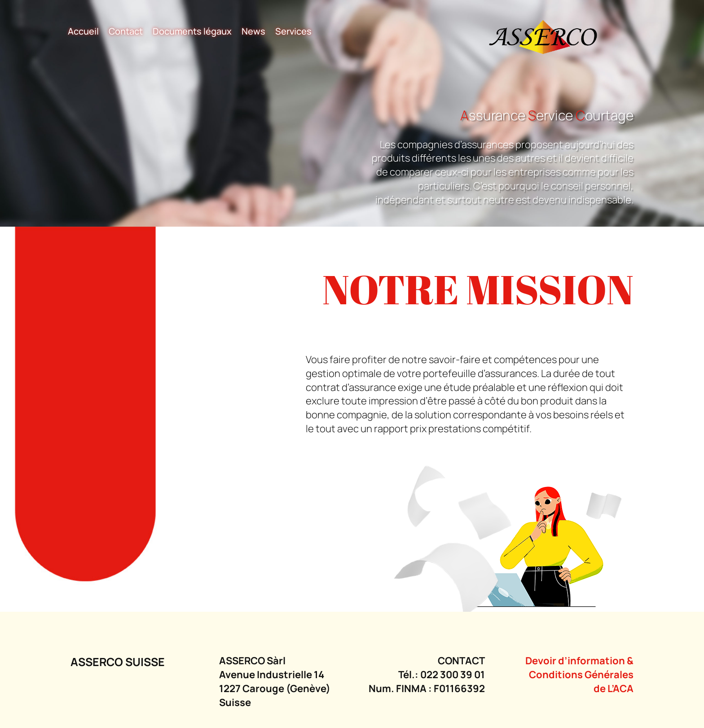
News (253, 32)
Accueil (83, 32)
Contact (126, 32)
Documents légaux (192, 32)
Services (293, 32)
